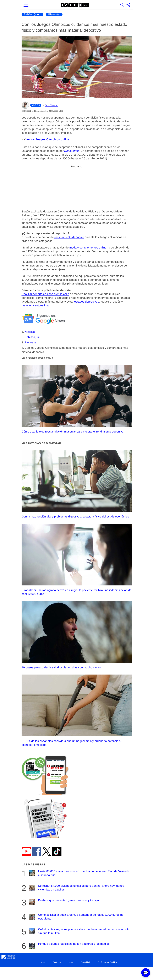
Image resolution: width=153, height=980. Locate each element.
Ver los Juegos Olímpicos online (47, 139)
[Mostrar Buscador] (122, 5)
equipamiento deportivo (69, 237)
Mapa (43, 962)
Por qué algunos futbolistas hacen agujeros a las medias (69, 946)
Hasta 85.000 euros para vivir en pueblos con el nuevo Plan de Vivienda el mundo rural (79, 873)
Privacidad (85, 962)
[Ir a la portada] (75, 5)
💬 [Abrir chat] (146, 973)
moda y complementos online (88, 248)
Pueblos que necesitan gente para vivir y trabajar (64, 902)
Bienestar (54, 14)
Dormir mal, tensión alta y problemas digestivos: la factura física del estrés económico (77, 484)
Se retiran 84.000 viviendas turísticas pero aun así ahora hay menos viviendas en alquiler (76, 888)
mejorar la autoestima (35, 305)
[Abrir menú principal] (26, 5)
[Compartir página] (128, 5)
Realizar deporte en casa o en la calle (45, 294)
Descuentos (72, 151)
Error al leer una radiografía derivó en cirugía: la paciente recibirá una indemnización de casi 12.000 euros (77, 560)
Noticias (30, 332)
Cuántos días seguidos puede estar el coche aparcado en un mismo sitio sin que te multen (79, 931)
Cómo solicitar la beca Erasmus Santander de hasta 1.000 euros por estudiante (76, 917)
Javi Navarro (52, 105)
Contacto (57, 962)
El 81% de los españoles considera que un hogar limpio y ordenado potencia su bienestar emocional (77, 710)
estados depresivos (87, 302)
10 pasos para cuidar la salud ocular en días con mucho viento (77, 635)
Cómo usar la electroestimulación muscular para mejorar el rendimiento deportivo (77, 399)
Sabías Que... (32, 14)
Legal (71, 962)
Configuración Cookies (107, 962)
